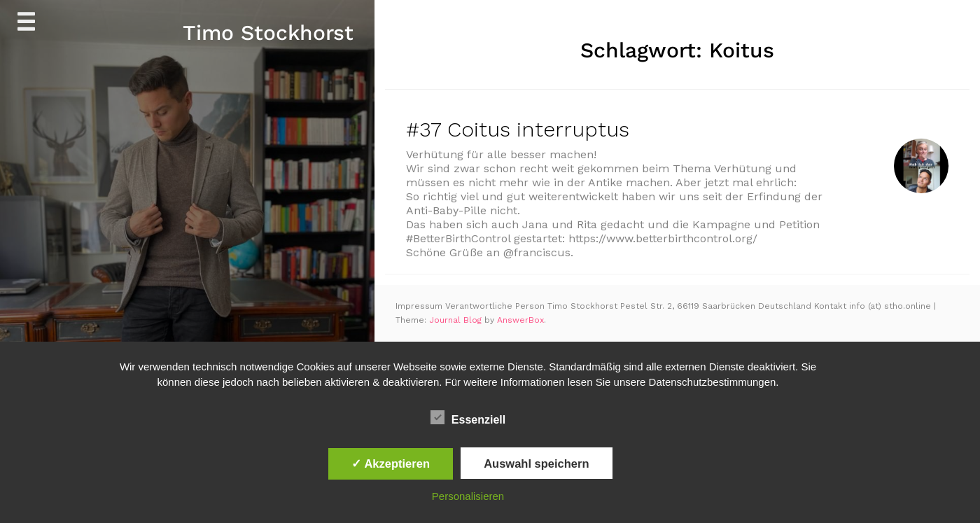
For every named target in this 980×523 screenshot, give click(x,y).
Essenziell (468, 418)
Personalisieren (468, 496)
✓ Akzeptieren (391, 463)
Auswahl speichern (536, 463)
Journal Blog (457, 320)
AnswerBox (520, 320)
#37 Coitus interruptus (518, 129)
